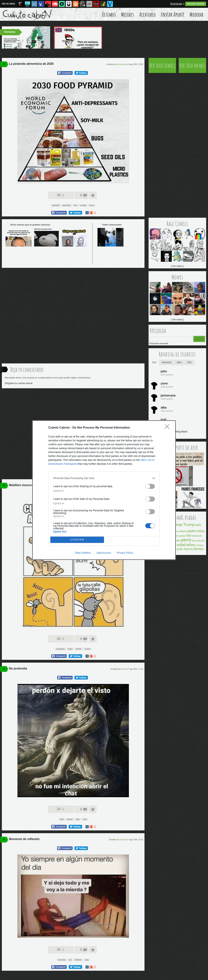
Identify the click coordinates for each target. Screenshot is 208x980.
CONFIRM (77, 540)
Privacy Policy (125, 553)
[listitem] (104, 478)
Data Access (104, 553)
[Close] (168, 428)
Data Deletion (83, 553)
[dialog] (104, 490)
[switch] (150, 486)
